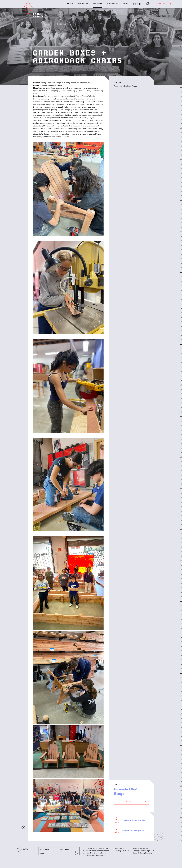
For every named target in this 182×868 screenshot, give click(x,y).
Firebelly (149, 853)
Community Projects (123, 86)
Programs (83, 4)
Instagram (148, 4)
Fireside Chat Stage (126, 792)
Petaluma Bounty (77, 102)
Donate (166, 4)
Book (126, 4)
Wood (135, 86)
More (137, 801)
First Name (45, 850)
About (70, 4)
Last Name (65, 850)
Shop (137, 4)
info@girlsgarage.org (141, 848)
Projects (98, 4)
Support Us (113, 4)
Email (43, 854)
